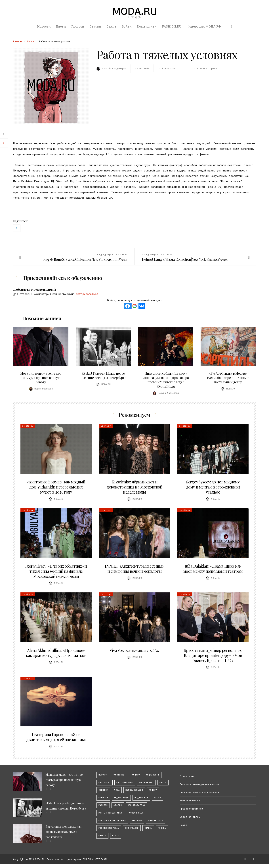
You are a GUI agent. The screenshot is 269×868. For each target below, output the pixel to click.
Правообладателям (191, 809)
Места (157, 798)
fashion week (136, 813)
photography (146, 782)
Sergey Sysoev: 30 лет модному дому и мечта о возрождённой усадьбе (213, 487)
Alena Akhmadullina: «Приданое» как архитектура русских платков (56, 653)
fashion (103, 805)
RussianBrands (134, 790)
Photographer (125, 782)
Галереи (78, 26)
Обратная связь (190, 817)
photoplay (105, 782)
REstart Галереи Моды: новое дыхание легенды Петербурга (103, 376)
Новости (44, 26)
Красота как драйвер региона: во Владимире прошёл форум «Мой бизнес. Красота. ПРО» (213, 655)
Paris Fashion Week (110, 813)
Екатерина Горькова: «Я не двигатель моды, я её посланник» (56, 737)
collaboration (136, 805)
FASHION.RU (172, 26)
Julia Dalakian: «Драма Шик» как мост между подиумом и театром (213, 569)
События (103, 790)
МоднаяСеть (153, 775)
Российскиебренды (109, 828)
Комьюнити (147, 26)
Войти (127, 26)
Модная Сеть (156, 820)
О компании (187, 776)
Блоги (61, 26)
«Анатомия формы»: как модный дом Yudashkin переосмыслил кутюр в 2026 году (56, 487)
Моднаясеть (141, 798)
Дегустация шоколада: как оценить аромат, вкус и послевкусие (63, 832)
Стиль (111, 26)
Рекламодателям (190, 800)
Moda (117, 790)
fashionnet (119, 775)
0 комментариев (205, 68)
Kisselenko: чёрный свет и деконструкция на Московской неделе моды (134, 487)
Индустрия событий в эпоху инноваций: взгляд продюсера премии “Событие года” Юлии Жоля (166, 380)
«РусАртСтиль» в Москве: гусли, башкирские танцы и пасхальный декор (228, 378)
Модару (153, 790)
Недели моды (121, 798)
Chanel (148, 828)
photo (163, 782)
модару (136, 775)
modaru (103, 775)
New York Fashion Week (112, 820)
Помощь (184, 825)
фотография (132, 828)
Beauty (102, 836)
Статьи (95, 26)
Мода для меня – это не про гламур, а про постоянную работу (41, 378)
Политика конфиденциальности (199, 784)
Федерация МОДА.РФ (204, 26)
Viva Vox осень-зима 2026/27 (134, 650)
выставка (137, 820)
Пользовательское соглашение (199, 792)
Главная (18, 41)
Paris (116, 836)
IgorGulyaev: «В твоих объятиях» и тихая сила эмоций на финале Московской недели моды (56, 571)
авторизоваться (87, 294)
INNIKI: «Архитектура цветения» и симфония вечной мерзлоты (134, 569)
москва (162, 828)
